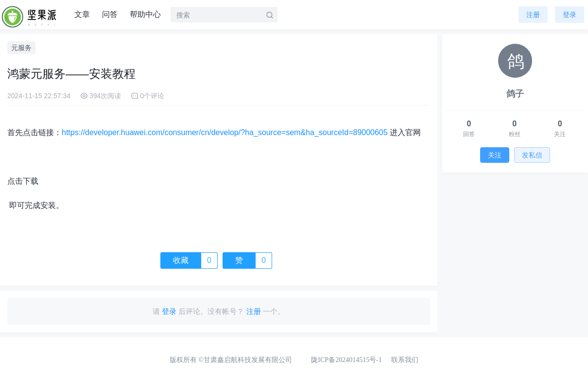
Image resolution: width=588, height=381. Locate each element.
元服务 (21, 48)
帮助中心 (145, 14)
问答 (110, 14)
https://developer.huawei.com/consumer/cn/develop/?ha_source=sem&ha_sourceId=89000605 (225, 132)
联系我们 (405, 360)
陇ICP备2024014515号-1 (346, 360)
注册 (533, 15)
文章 (82, 14)
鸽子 (515, 94)
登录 (570, 15)
